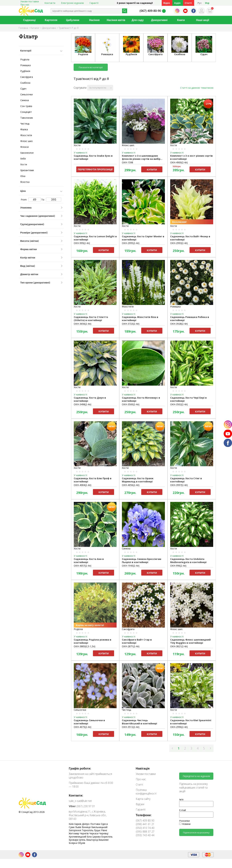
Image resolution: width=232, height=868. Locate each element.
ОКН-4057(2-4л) (83, 566)
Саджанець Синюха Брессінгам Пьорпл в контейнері (142, 561)
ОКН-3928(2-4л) (179, 324)
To (51, 200)
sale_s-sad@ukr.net (80, 801)
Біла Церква (94, 837)
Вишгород (92, 840)
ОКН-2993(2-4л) (179, 243)
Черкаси (94, 833)
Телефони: (144, 815)
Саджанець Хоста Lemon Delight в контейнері (95, 238)
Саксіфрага (27, 77)
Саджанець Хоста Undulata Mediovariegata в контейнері (188, 561)
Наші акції (203, 20)
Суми (72, 827)
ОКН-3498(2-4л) (83, 404)
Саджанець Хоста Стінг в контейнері (186, 480)
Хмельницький (99, 827)
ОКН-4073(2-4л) (83, 727)
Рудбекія (25, 71)
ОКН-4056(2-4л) (131, 485)
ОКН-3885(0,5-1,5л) (85, 646)
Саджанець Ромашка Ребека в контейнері (190, 319)
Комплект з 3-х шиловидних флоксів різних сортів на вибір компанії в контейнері (141, 157)
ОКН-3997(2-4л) (179, 485)
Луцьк (98, 830)
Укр (207, 3)
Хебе (23, 159)
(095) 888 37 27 (145, 832)
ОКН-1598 (127, 162)
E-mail (183, 810)
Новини (185, 824)
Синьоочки (26, 94)
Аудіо (177, 3)
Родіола (25, 59)
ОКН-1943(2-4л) (131, 566)
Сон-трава (26, 106)
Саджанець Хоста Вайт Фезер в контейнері (190, 238)
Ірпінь (83, 840)
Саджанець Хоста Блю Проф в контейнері (93, 480)
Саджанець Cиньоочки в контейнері (89, 722)
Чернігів (85, 833)
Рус (200, 3)
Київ (72, 824)
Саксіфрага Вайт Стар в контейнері (137, 641)
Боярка (73, 843)
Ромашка (25, 65)
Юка (23, 176)
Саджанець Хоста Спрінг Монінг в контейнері (143, 238)
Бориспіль (107, 837)
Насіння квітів (116, 20)
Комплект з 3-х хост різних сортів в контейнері (191, 157)
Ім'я (181, 799)
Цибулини (73, 20)
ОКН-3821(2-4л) (179, 646)
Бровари (74, 840)
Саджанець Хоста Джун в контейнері (90, 399)
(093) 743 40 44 (145, 835)
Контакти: (76, 795)
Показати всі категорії (91, 67)
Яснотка (25, 182)
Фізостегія (26, 135)
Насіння (94, 20)
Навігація (143, 768)
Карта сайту (143, 799)
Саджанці (29, 20)
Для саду (138, 20)
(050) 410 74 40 (145, 828)
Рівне (104, 830)
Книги (181, 20)
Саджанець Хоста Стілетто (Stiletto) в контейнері (91, 319)
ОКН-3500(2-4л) (131, 404)
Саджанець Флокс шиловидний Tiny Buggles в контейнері (190, 641)
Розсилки (184, 821)
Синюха (25, 100)
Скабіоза (25, 83)
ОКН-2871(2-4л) (131, 646)
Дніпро (86, 824)
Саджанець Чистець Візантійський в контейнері (139, 722)
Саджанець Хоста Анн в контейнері (89, 561)
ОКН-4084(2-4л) (83, 485)
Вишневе (104, 840)
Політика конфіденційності (146, 792)
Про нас (25, 5)
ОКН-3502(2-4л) (179, 404)
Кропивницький (78, 837)
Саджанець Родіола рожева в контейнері (93, 641)
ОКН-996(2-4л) (178, 566)
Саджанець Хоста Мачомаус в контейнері (141, 399)
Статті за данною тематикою (197, 88)
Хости (24, 164)
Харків (78, 824)
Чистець (25, 124)
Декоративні (159, 20)
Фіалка (24, 129)
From (31, 200)
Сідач (23, 89)
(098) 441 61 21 (145, 824)
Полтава (96, 824)
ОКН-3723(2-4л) (131, 324)
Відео (167, 3)
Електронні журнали (72, 3)
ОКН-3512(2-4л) (131, 727)
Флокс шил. (27, 141)
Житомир (74, 833)
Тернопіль (88, 830)
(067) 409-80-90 (150, 11)
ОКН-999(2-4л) (82, 243)
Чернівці (104, 833)
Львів (78, 827)
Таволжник (27, 118)
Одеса (104, 824)
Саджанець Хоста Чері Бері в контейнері (188, 399)
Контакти (50, 3)
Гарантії (94, 3)
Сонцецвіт (26, 112)
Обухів (81, 843)
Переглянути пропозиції (95, 169)
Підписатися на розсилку (196, 833)
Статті (188, 3)
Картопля (51, 20)
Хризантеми (27, 170)
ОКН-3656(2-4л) (83, 324)
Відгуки (140, 804)
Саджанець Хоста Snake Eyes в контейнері (93, 157)
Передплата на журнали (196, 776)
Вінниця (87, 827)
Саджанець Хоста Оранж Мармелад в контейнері (138, 480)
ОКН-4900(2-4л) (179, 162)
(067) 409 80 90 (145, 821)
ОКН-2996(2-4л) (179, 727)
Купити (152, 169)
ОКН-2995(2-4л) (131, 243)
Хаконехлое (27, 153)
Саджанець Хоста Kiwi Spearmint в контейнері (191, 722)
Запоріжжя (75, 830)
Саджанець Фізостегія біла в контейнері (140, 319)
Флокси (24, 147)
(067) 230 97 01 (82, 806)
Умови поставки (146, 774)
